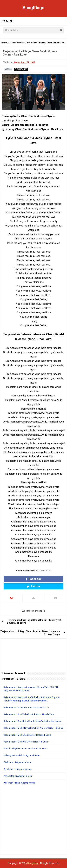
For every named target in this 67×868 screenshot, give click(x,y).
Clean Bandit (16, 43)
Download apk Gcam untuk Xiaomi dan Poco (25, 749)
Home (4, 43)
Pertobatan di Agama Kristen (18, 776)
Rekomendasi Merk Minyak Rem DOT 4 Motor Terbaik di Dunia (33, 728)
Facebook (34, 579)
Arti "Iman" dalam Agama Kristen (20, 783)
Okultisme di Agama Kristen (17, 762)
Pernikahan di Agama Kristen (18, 769)
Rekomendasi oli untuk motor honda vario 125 (26, 707)
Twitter (33, 586)
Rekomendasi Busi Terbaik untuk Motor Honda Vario (29, 714)
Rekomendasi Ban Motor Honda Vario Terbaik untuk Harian (32, 721)
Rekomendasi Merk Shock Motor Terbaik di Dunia (27, 735)
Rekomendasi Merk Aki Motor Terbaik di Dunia (26, 742)
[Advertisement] (33, 821)
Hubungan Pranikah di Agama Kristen (22, 755)
